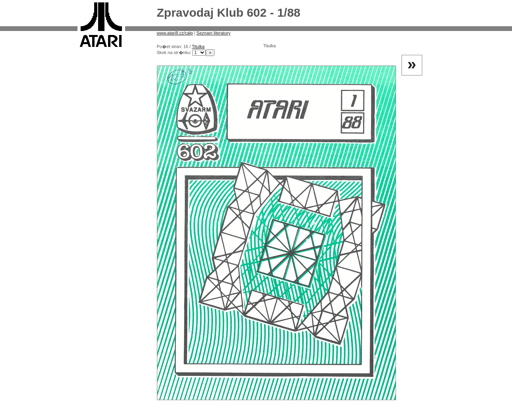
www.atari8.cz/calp (175, 33)
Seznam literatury (214, 33)
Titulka (198, 46)
